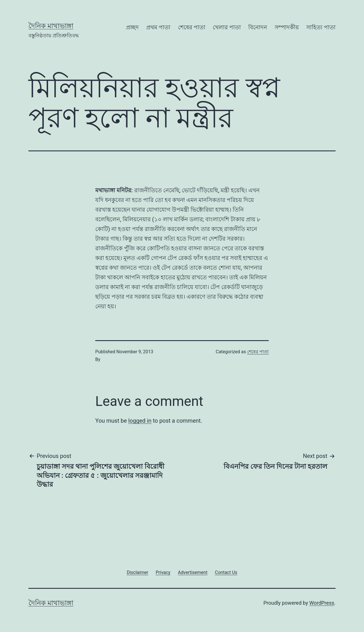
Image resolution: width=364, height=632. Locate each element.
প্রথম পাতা (158, 27)
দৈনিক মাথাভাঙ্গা (51, 26)
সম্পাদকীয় (287, 27)
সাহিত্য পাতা (321, 27)
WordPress (322, 603)
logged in (140, 421)
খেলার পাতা (227, 27)
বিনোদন (258, 27)
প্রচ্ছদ (132, 27)
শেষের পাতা (192, 27)
